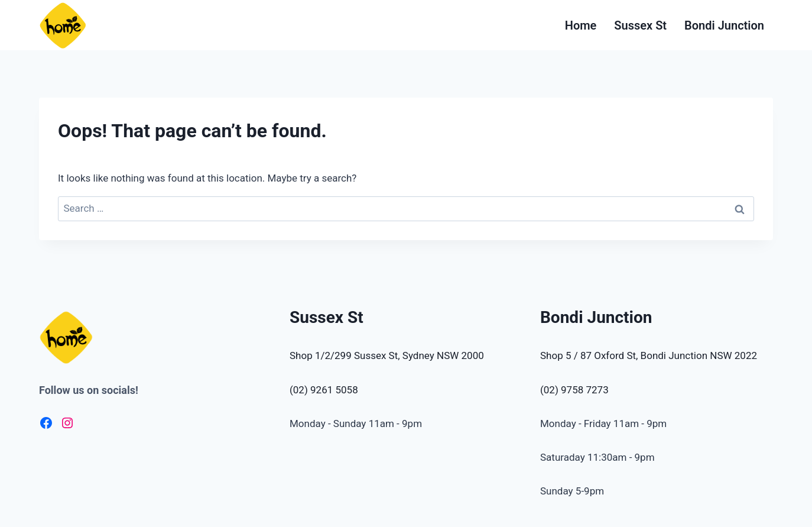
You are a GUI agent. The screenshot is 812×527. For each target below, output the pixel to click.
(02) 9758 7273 (574, 390)
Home (581, 25)
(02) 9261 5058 (324, 390)
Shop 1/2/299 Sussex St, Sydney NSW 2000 (387, 355)
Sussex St (640, 25)
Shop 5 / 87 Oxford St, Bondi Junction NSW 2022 (649, 355)
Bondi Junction (724, 25)
